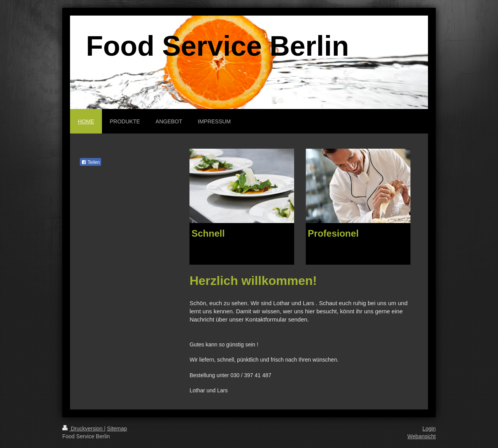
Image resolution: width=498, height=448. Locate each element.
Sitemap (117, 429)
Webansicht (422, 436)
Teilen (90, 162)
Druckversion (83, 429)
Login (429, 429)
